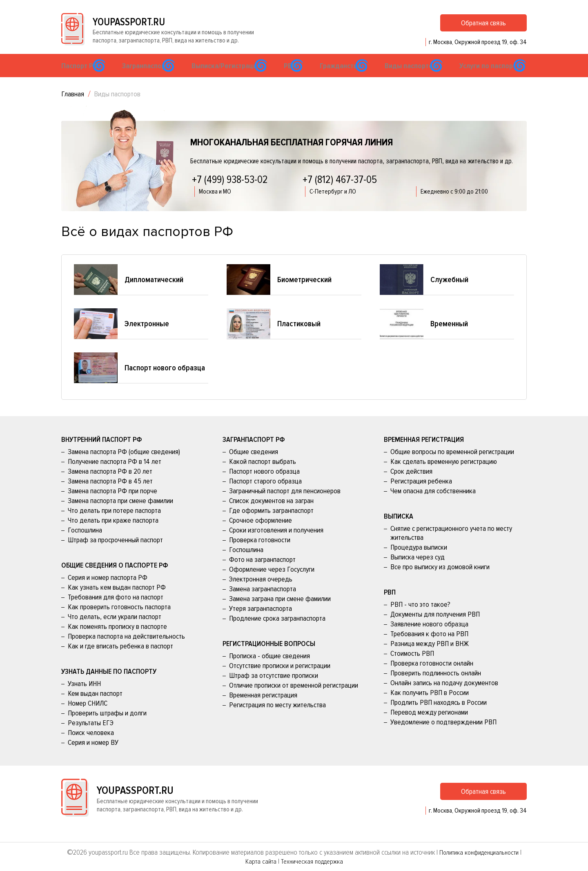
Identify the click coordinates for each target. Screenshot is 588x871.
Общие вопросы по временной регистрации (452, 464)
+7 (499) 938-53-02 (230, 192)
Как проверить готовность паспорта (119, 619)
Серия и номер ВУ (93, 755)
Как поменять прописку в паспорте (117, 639)
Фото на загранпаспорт (262, 572)
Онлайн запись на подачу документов (444, 695)
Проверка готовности (260, 552)
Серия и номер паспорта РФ (108, 590)
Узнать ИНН (84, 696)
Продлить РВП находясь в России (439, 715)
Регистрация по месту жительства (277, 717)
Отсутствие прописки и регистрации (280, 678)
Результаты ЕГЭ (91, 735)
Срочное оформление (261, 532)
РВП (294, 77)
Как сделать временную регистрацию (444, 474)
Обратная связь (483, 28)
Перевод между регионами (429, 724)
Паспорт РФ (85, 77)
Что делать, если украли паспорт (115, 629)
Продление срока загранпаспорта (277, 630)
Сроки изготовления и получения (276, 542)
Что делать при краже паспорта (113, 532)
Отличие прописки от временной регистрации (294, 697)
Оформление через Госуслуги (272, 581)
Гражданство (347, 77)
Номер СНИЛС (88, 715)
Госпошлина (85, 542)
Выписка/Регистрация (229, 77)
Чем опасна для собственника (433, 503)
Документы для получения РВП (435, 626)
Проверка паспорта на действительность (126, 648)
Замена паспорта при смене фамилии (120, 513)
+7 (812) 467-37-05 (340, 192)
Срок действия (411, 483)
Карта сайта (258, 861)
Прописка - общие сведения (269, 668)
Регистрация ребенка (421, 493)
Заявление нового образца (429, 636)
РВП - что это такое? (420, 617)
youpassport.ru (144, 27)
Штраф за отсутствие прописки (274, 688)
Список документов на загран (271, 513)
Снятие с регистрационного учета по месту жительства (451, 545)
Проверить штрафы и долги (107, 725)
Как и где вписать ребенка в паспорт (120, 658)
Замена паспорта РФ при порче (112, 503)
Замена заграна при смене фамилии (280, 611)
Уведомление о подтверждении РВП (443, 734)
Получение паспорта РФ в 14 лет (115, 474)
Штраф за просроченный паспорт (115, 552)
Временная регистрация (263, 707)
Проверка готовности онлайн (432, 675)
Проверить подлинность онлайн (436, 685)
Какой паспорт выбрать (263, 474)
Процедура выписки (419, 559)
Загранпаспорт (150, 77)
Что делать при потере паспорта (114, 523)
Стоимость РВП (412, 666)
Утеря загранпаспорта (261, 621)
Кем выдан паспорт (95, 706)
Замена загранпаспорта (263, 601)
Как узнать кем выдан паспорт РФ (117, 599)
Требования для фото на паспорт (116, 609)
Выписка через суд (418, 569)
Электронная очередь (261, 591)
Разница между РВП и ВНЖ (430, 656)
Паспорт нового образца (264, 483)
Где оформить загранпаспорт (271, 523)
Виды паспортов (416, 77)
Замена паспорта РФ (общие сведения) (124, 464)
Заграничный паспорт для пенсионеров (285, 503)
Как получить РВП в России (430, 705)
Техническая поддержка (312, 861)
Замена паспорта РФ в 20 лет (110, 483)
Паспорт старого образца (265, 493)
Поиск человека (91, 745)
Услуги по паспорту (494, 77)
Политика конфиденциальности (479, 852)
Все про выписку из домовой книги (440, 579)
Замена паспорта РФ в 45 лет (110, 493)
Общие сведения (254, 464)
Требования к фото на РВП (429, 646)
